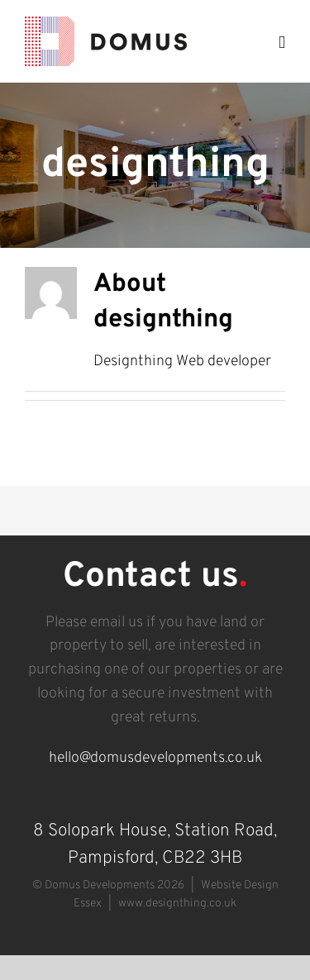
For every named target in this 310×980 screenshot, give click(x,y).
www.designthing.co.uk (177, 904)
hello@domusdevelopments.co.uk (155, 758)
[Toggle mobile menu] (282, 43)
